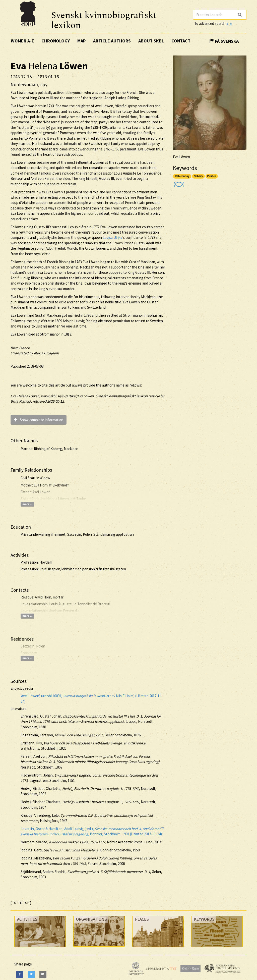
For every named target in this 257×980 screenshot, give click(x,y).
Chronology (56, 41)
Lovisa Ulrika (112, 237)
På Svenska (224, 41)
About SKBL (151, 41)
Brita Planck (20, 348)
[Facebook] (20, 975)
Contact (181, 41)
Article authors (112, 41)
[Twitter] (31, 975)
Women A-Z (22, 41)
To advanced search (213, 23)
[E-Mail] (43, 975)
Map (81, 41)
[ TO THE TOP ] (21, 903)
